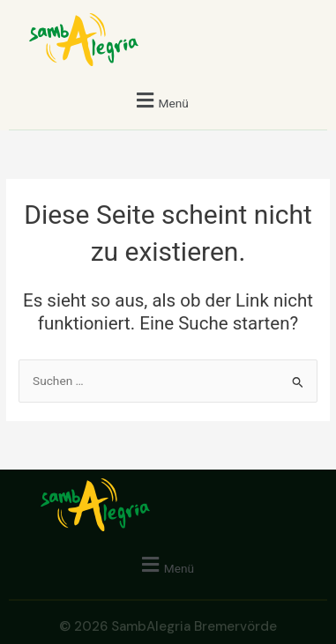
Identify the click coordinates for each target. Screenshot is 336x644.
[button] (160, 100)
